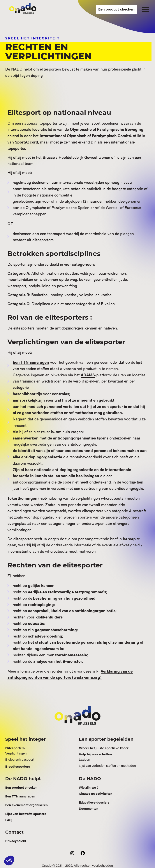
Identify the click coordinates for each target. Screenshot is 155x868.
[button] (146, 9)
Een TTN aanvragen (31, 362)
